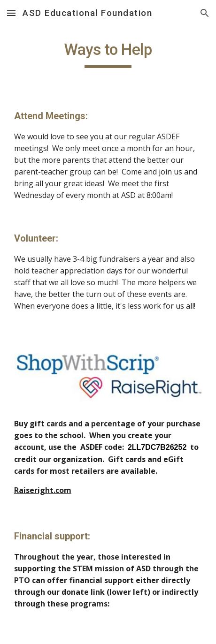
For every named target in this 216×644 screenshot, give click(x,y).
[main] (108, 54)
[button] (11, 13)
